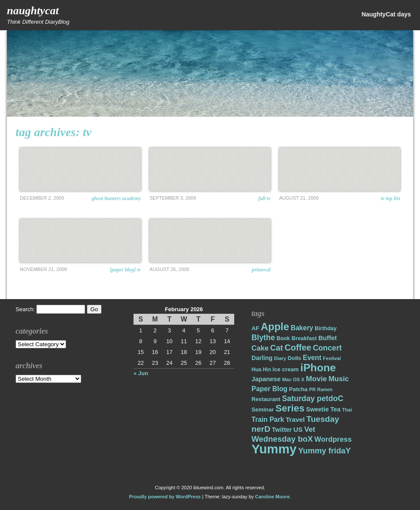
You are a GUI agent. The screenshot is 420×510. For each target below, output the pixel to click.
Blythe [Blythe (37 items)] (263, 338)
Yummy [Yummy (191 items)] (274, 449)
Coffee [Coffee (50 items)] (298, 347)
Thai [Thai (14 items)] (347, 410)
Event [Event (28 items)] (312, 358)
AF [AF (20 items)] (255, 328)
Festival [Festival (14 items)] (332, 358)
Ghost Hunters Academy (116, 198)
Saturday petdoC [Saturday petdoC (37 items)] (312, 398)
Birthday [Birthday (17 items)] (326, 328)
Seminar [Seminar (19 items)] (263, 410)
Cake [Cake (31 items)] (260, 348)
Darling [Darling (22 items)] (262, 358)
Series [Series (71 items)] (290, 408)
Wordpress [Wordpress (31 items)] (333, 439)
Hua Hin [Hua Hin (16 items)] (261, 370)
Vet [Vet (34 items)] (310, 429)
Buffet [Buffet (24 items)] (328, 338)
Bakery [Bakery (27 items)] (302, 328)
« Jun (141, 373)
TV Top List (390, 198)
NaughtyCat (33, 11)
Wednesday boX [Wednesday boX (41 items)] (282, 439)
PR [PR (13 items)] (313, 389)
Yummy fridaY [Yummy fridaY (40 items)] (325, 451)
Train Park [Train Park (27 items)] (268, 419)
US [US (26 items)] (298, 429)
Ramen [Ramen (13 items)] (325, 389)
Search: (25, 309)
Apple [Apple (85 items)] (275, 327)
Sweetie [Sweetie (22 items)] (317, 409)
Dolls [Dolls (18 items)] (294, 358)
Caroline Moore (272, 497)
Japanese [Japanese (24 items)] (266, 379)
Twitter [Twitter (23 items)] (282, 430)
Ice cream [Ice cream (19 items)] (286, 369)
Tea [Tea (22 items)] (335, 409)
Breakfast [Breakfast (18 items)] (304, 338)
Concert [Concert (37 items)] (327, 348)
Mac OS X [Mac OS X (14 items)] (293, 379)
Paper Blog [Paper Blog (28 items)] (269, 389)
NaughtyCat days (386, 14)
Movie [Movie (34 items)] (316, 379)
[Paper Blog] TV (125, 270)
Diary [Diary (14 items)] (280, 358)
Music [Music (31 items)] (339, 379)
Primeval (261, 270)
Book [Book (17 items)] (283, 338)
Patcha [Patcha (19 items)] (298, 389)
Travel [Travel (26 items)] (295, 419)
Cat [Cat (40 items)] (276, 348)
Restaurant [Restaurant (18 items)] (266, 399)
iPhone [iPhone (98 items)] (318, 368)
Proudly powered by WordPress (165, 497)
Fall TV (264, 198)
